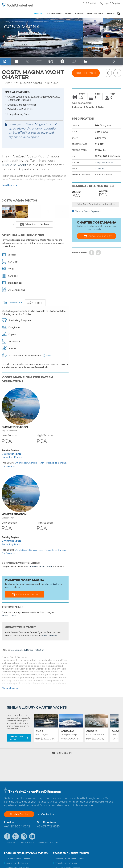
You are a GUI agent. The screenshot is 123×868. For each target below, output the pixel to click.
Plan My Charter (19, 814)
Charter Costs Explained (88, 211)
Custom (99, 168)
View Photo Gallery (37, 224)
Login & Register (112, 3)
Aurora (92, 731)
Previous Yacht (108, 73)
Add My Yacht (27, 842)
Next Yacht (117, 73)
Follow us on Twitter (16, 836)
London (9, 822)
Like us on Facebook (7, 836)
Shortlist (92, 3)
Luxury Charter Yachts (14, 22)
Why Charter (95, 14)
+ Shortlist (114, 61)
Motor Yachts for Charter (38, 22)
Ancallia (68, 731)
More (48, 356)
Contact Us (10, 842)
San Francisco (46, 822)
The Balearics (8, 466)
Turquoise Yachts (15, 165)
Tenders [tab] (38, 303)
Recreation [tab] (16, 303)
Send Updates (49, 636)
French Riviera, (45, 463)
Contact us (48, 814)
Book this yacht (86, 73)
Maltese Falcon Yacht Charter (70, 859)
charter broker (52, 584)
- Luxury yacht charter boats (18, 6)
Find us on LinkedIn (32, 836)
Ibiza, (55, 463)
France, (5, 457)
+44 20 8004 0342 (17, 826)
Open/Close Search (119, 14)
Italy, (12, 457)
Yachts (38, 14)
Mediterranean (11, 454)
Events (80, 14)
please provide (9, 615)
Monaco (18, 457)
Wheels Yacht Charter (66, 863)
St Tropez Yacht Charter (18, 859)
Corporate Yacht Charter (40, 567)
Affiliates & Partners (48, 842)
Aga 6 (40, 731)
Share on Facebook (92, 253)
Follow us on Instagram (24, 836)
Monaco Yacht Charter (18, 863)
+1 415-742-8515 (48, 826)
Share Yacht (98, 253)
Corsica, (33, 463)
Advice (111, 14)
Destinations (54, 14)
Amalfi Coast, (22, 463)
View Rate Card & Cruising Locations (96, 204)
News (69, 14)
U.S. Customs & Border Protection (27, 650)
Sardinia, (63, 463)
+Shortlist (118, 22)
